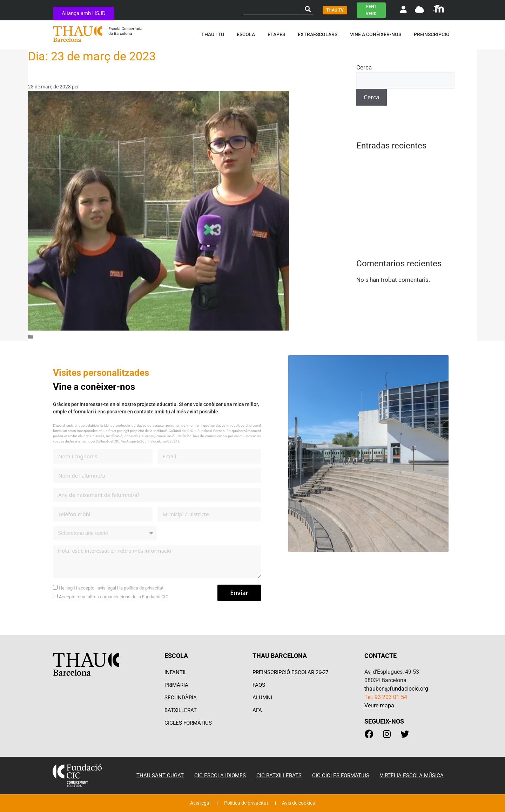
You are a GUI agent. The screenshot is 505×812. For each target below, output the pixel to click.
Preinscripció (433, 34)
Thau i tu (214, 34)
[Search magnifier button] (308, 9)
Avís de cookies (303, 803)
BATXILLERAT (181, 710)
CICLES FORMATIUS (188, 723)
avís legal (107, 588)
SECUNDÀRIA (181, 698)
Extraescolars (319, 34)
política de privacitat (144, 588)
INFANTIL (176, 672)
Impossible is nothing (385, 174)
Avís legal (195, 803)
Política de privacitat (245, 803)
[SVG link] (439, 9)
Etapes (278, 34)
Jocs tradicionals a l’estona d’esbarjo (405, 186)
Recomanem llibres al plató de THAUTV (408, 198)
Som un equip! (55, 75)
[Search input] (273, 9)
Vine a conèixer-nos (377, 34)
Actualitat (47, 337)
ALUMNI (262, 698)
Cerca (364, 67)
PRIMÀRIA (176, 685)
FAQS (259, 685)
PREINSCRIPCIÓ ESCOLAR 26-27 (290, 672)
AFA (257, 710)
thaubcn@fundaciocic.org (396, 689)
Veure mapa (379, 705)
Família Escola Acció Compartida (400, 162)
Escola (248, 34)
